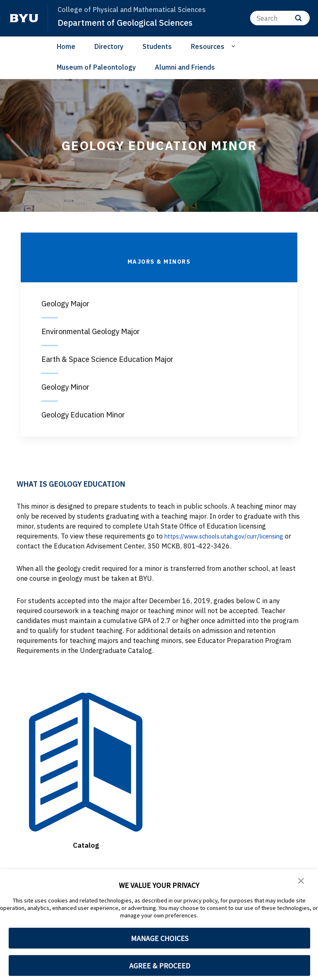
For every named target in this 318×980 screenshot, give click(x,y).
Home (66, 46)
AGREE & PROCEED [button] (160, 966)
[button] (301, 881)
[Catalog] (86, 762)
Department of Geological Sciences (129, 22)
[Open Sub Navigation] (235, 46)
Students (157, 46)
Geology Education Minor (83, 415)
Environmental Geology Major (91, 331)
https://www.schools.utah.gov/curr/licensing (232, 536)
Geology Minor (65, 387)
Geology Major (65, 304)
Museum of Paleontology (96, 67)
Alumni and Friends (185, 67)
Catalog (86, 845)
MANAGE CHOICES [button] (160, 938)
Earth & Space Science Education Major (107, 359)
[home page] (24, 18)
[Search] (280, 18)
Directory (109, 46)
